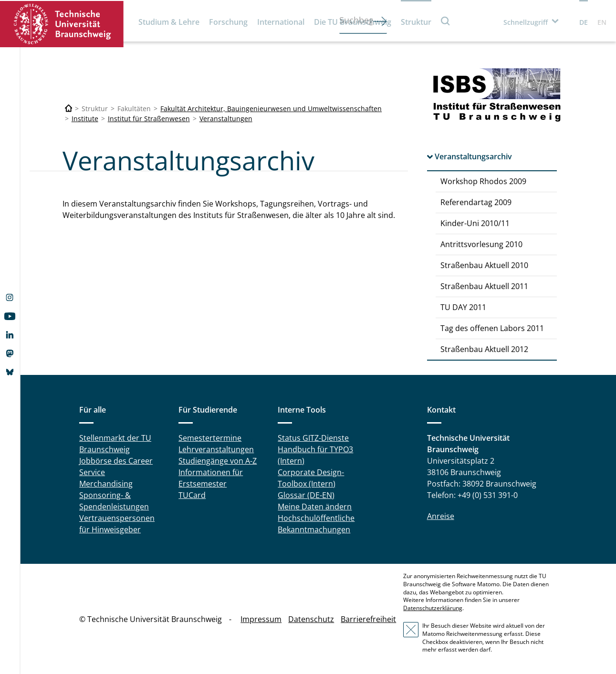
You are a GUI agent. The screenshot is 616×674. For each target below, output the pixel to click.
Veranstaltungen (226, 119)
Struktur (416, 22)
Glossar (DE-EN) (306, 495)
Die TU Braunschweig (353, 22)
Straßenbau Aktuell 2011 (484, 286)
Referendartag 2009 (476, 202)
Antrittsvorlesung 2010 (481, 244)
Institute (85, 119)
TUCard (192, 495)
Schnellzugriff (526, 22)
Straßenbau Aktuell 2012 (484, 349)
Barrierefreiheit (368, 619)
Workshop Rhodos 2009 (483, 181)
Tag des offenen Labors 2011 (492, 328)
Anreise (441, 516)
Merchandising (106, 484)
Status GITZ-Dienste (313, 438)
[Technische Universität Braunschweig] (69, 109)
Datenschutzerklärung (433, 608)
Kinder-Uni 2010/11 (475, 223)
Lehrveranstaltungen (216, 449)
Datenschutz (311, 619)
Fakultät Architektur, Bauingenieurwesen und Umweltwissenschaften (271, 109)
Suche (446, 21)
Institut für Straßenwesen (149, 119)
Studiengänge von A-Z (218, 461)
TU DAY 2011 (463, 307)
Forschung (228, 22)
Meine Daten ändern (315, 507)
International (281, 22)
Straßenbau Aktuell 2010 (484, 265)
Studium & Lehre (169, 22)
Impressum (261, 619)
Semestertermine (210, 438)
